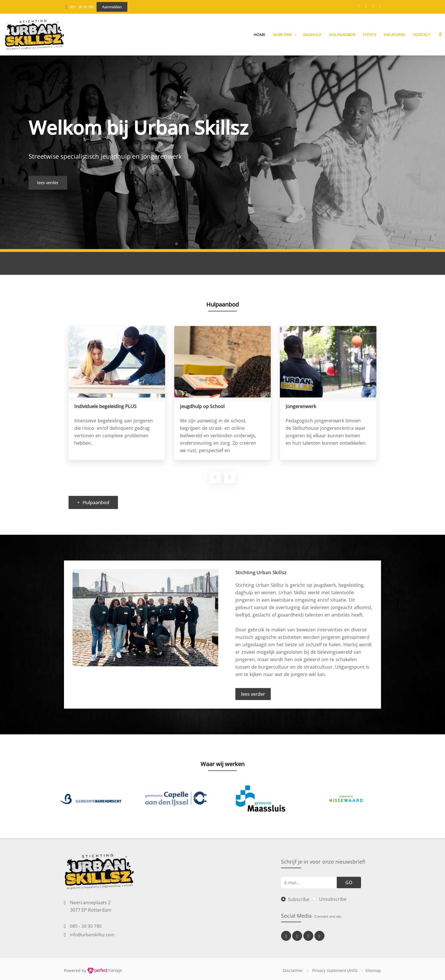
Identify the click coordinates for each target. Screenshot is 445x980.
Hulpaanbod (342, 35)
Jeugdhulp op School (202, 406)
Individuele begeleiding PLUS (105, 406)
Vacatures (394, 35)
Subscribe (299, 899)
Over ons (282, 35)
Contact (422, 35)
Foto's (369, 35)
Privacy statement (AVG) (335, 970)
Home (259, 35)
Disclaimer (293, 970)
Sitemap (373, 970)
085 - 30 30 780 (82, 7)
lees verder (253, 694)
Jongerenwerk (301, 406)
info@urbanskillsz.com (92, 935)
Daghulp (312, 35)
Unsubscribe (333, 899)
